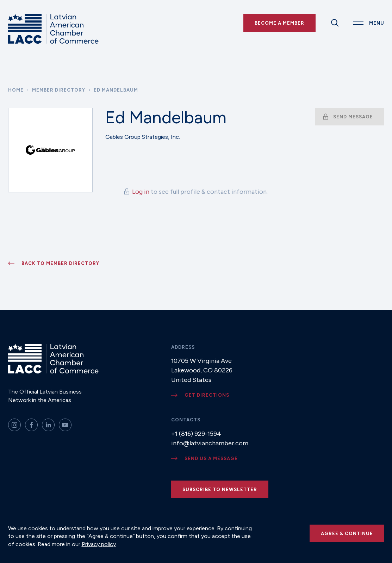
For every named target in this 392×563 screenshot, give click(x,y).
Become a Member (279, 23)
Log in (141, 192)
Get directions (207, 395)
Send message (353, 117)
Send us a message (211, 459)
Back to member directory (60, 263)
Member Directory (59, 90)
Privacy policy (99, 544)
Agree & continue (347, 534)
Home (16, 90)
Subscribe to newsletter (220, 490)
